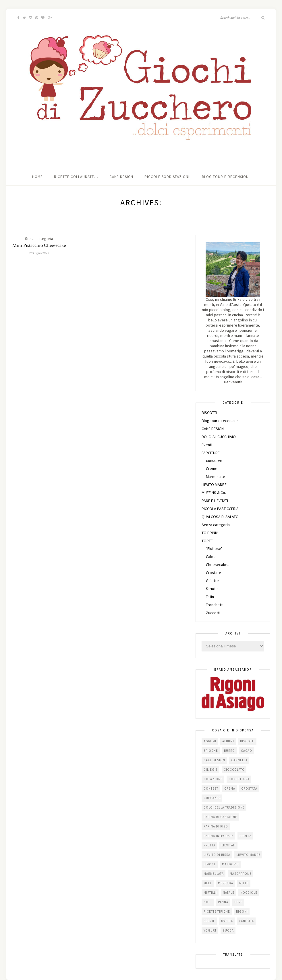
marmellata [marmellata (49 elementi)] (214, 874)
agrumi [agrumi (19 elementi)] (210, 741)
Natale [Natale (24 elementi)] (229, 893)
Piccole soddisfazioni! (168, 177)
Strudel (212, 589)
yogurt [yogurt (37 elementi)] (210, 930)
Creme (212, 468)
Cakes (211, 557)
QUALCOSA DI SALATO (220, 517)
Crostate (214, 573)
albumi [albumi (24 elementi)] (228, 741)
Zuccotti (213, 613)
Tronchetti (215, 605)
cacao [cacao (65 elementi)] (247, 751)
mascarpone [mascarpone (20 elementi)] (241, 874)
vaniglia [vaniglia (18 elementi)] (246, 921)
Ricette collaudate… (76, 177)
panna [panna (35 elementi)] (223, 902)
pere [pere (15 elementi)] (238, 902)
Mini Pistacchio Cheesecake (39, 245)
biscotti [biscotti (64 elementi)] (247, 741)
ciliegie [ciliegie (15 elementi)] (211, 770)
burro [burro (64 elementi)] (229, 751)
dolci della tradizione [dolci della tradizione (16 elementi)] (224, 807)
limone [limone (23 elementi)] (210, 864)
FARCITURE (211, 453)
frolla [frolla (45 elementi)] (246, 836)
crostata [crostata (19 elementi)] (249, 788)
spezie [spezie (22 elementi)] (209, 921)
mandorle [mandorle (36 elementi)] (231, 864)
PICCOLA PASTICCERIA (220, 509)
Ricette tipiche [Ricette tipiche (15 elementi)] (217, 911)
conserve (214, 460)
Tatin (210, 597)
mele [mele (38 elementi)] (208, 883)
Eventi (207, 445)
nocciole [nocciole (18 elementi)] (249, 893)
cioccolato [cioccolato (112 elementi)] (234, 770)
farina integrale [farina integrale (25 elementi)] (219, 836)
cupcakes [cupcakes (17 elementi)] (212, 798)
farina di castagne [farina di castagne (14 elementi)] (220, 817)
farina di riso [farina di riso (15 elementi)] (216, 826)
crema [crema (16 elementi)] (230, 788)
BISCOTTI (209, 413)
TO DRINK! (210, 533)
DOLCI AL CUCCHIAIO (219, 437)
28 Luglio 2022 (39, 253)
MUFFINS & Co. (214, 493)
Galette (212, 581)
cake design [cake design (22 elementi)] (214, 760)
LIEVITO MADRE (214, 485)
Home (37, 177)
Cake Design (121, 177)
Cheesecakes (218, 565)
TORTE (207, 541)
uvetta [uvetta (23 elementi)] (227, 921)
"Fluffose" (214, 548)
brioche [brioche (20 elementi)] (211, 751)
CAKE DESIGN (213, 429)
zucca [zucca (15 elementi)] (228, 930)
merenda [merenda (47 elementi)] (226, 883)
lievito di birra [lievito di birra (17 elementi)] (217, 855)
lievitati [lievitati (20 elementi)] (229, 845)
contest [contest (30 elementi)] (211, 788)
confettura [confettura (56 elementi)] (239, 779)
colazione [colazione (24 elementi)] (213, 779)
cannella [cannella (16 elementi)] (239, 760)
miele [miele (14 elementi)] (244, 883)
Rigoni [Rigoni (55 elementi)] (242, 911)
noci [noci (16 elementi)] (208, 902)
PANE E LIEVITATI (215, 501)
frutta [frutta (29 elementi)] (209, 845)
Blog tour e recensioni (226, 177)
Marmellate (216, 477)
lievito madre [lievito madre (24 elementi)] (248, 855)
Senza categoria (216, 525)
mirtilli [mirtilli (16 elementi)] (210, 893)
